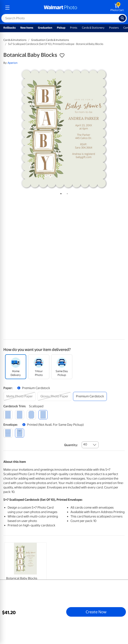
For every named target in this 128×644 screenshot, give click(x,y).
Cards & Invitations (15, 40)
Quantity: (71, 445)
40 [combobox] (85, 444)
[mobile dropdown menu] (7, 8)
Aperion (13, 63)
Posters (114, 28)
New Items (27, 28)
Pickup (61, 28)
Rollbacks (10, 28)
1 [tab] (60, 193)
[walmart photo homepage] (61, 8)
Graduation (45, 28)
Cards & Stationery (93, 28)
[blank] (8, 433)
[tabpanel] (64, 129)
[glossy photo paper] (54, 396)
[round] (20, 415)
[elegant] (31, 415)
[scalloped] (43, 415)
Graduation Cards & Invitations (50, 40)
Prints (74, 28)
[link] (25, 573)
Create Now (96, 612)
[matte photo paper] (20, 396)
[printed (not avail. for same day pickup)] (20, 433)
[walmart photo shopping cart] (117, 8)
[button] (62, 56)
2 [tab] (66, 193)
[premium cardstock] (90, 396)
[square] (8, 415)
